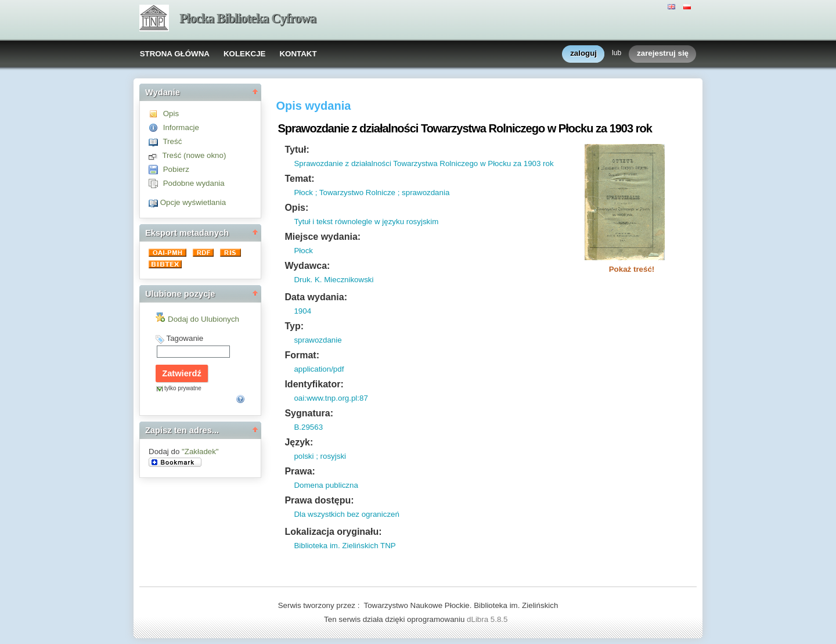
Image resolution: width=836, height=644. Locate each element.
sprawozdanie (318, 340)
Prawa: (300, 471)
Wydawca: (307, 266)
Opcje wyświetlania (193, 202)
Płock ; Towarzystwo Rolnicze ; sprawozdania (372, 193)
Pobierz (176, 169)
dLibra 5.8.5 (488, 619)
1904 (302, 311)
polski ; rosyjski (320, 456)
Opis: (296, 208)
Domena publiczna (326, 485)
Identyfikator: (314, 384)
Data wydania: (316, 297)
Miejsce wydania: (322, 237)
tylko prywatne (183, 388)
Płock (303, 251)
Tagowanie (185, 338)
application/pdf (319, 369)
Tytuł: (297, 150)
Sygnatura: (309, 413)
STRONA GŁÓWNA (175, 54)
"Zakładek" (200, 451)
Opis (171, 114)
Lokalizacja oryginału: (333, 532)
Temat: (299, 179)
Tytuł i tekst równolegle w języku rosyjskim (366, 222)
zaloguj (583, 54)
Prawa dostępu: (319, 500)
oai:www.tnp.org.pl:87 (331, 398)
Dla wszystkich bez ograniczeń (347, 514)
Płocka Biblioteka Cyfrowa (248, 18)
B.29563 (308, 427)
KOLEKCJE (245, 54)
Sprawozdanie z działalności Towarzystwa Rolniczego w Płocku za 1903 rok (424, 163)
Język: (299, 442)
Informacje (181, 127)
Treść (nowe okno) (194, 155)
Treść (172, 141)
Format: (302, 355)
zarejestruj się (663, 54)
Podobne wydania (194, 183)
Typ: (294, 326)
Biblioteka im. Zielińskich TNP (345, 546)
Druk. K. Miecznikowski (334, 280)
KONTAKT (298, 54)
